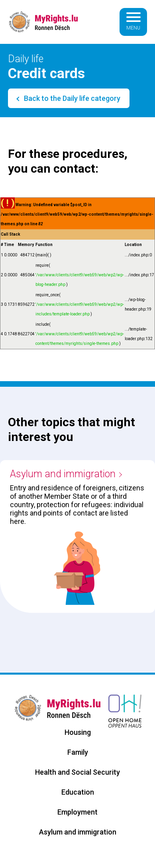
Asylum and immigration (63, 474)
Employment (77, 812)
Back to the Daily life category (71, 98)
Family (78, 752)
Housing (78, 732)
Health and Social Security (77, 772)
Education (78, 792)
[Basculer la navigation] (133, 22)
